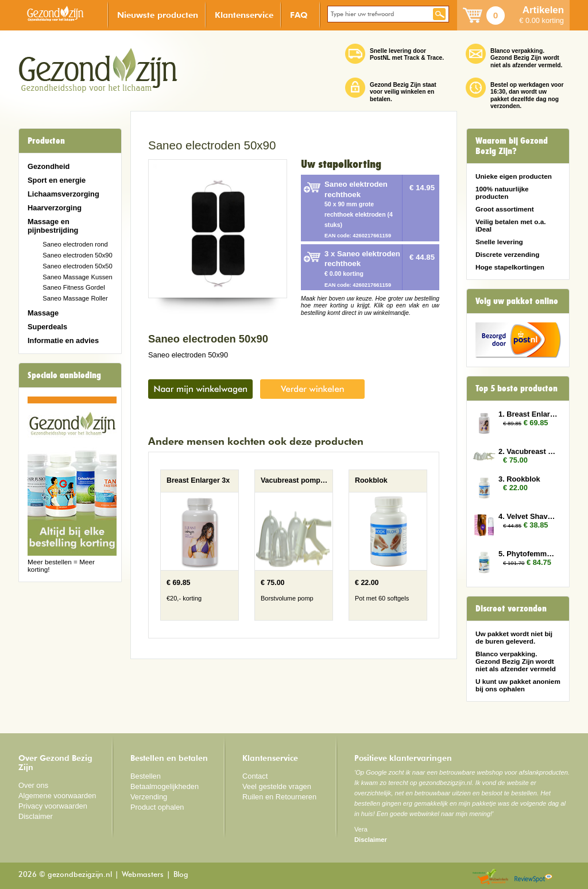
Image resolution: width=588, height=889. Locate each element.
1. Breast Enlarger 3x (528, 414)
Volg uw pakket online (517, 301)
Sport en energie (57, 180)
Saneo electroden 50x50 (78, 266)
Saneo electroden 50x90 (78, 255)
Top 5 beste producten (517, 388)
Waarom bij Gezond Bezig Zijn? (512, 146)
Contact (255, 776)
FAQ (299, 15)
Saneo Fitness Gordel (74, 287)
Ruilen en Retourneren (279, 797)
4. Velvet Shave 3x (528, 516)
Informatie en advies (63, 340)
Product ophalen (157, 807)
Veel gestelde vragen (277, 786)
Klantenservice (244, 15)
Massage (43, 313)
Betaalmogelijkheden (165, 786)
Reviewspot (533, 877)
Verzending (149, 797)
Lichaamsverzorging (63, 194)
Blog (181, 875)
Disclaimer (36, 816)
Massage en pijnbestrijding (53, 226)
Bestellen (146, 776)
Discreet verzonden (511, 609)
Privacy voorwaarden (53, 806)
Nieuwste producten (158, 15)
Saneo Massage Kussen (78, 277)
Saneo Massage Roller (75, 298)
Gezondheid (49, 166)
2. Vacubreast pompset (528, 451)
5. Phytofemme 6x (528, 554)
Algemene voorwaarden (57, 796)
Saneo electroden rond (75, 244)
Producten (46, 141)
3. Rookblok (519, 479)
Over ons (33, 785)
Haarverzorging (55, 208)
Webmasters (143, 875)
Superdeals (47, 327)
